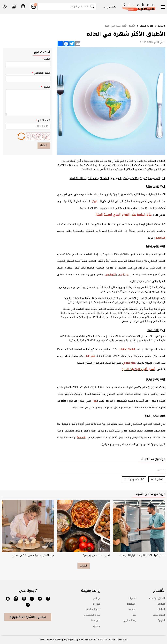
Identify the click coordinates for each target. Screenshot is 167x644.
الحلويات (161, 604)
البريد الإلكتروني (28, 76)
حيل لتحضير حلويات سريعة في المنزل (33, 555)
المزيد (84, 566)
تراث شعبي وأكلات (134, 479)
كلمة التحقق (28, 129)
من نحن (97, 598)
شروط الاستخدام (92, 615)
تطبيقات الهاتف (93, 609)
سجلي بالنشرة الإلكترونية (28, 617)
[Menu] (163, 7)
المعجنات (132, 598)
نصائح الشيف (146, 26)
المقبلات (132, 609)
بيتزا (134, 615)
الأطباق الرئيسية (157, 598)
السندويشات (159, 615)
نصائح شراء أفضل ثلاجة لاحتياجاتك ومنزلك (142, 555)
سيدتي (97, 626)
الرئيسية (161, 26)
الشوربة (162, 620)
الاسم (28, 62)
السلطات (161, 609)
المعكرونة (131, 604)
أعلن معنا (96, 620)
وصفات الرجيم (129, 620)
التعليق (28, 100)
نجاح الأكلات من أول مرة (96, 555)
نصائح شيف (157, 479)
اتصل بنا (96, 604)
